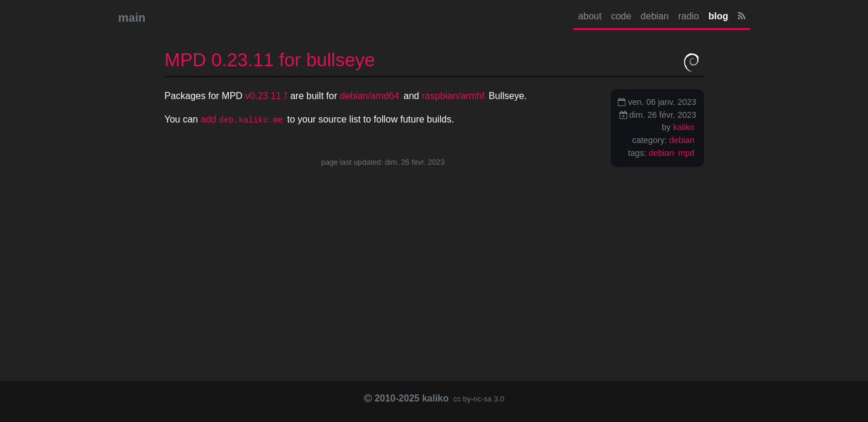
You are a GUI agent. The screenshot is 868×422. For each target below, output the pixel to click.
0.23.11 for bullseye (270, 60)
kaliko (684, 127)
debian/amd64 (370, 96)
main (132, 18)
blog (719, 16)
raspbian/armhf (453, 96)
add (241, 119)
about (590, 16)
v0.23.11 (263, 96)
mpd (686, 153)
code (621, 16)
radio (689, 16)
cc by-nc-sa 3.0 (478, 399)
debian (655, 16)
